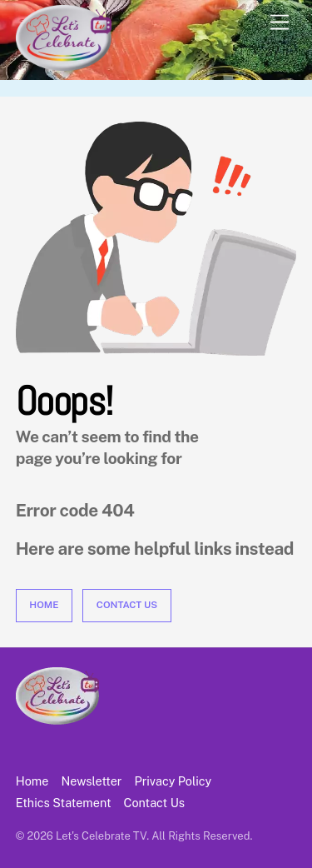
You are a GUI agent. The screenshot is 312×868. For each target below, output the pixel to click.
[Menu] (280, 23)
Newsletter (91, 781)
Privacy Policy (173, 781)
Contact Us (127, 605)
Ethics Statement (64, 803)
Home (44, 605)
